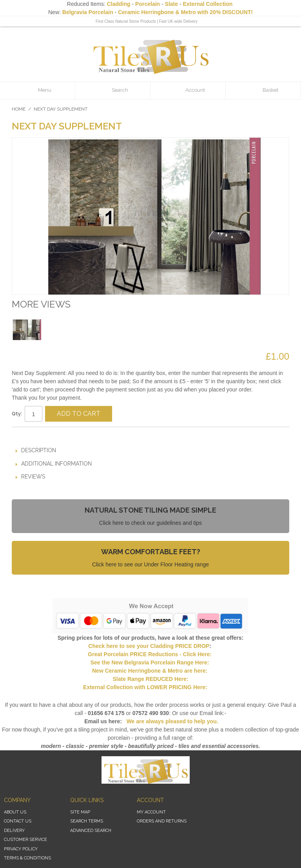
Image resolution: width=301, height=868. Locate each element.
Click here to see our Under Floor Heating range (150, 564)
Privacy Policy (21, 849)
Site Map (80, 812)
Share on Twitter (57, 436)
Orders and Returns (162, 821)
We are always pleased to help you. (172, 721)
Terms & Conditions (27, 858)
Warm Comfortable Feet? (151, 552)
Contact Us (18, 821)
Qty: (17, 414)
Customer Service (25, 840)
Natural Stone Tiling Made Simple (150, 510)
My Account (151, 812)
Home (19, 109)
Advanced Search (91, 831)
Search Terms (87, 821)
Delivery (14, 831)
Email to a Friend (25, 436)
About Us (15, 812)
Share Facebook (41, 436)
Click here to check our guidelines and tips (150, 523)
